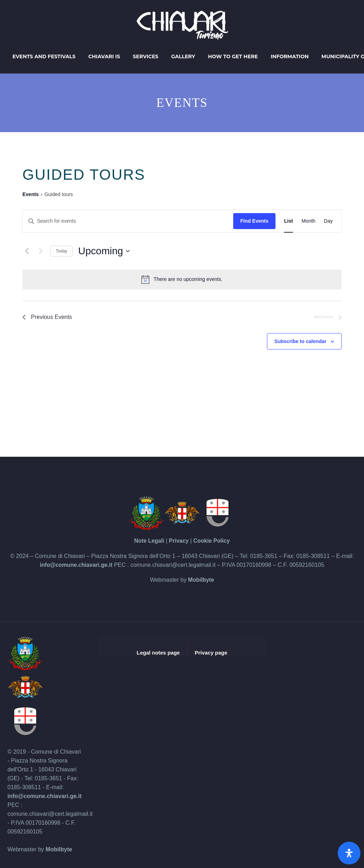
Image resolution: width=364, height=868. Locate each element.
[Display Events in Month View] (308, 221)
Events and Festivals (44, 56)
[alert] (182, 280)
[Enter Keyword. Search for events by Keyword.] (128, 221)
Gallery (183, 56)
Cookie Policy (212, 541)
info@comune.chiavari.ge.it (76, 565)
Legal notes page (158, 653)
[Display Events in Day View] (328, 221)
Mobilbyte (201, 580)
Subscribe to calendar (300, 341)
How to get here (233, 56)
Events (31, 194)
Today (61, 251)
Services (146, 56)
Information (290, 56)
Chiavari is (104, 56)
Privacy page (211, 653)
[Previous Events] (27, 251)
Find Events (254, 221)
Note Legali (149, 541)
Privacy (179, 541)
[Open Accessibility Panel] (349, 853)
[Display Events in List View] (288, 221)
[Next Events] (41, 251)
